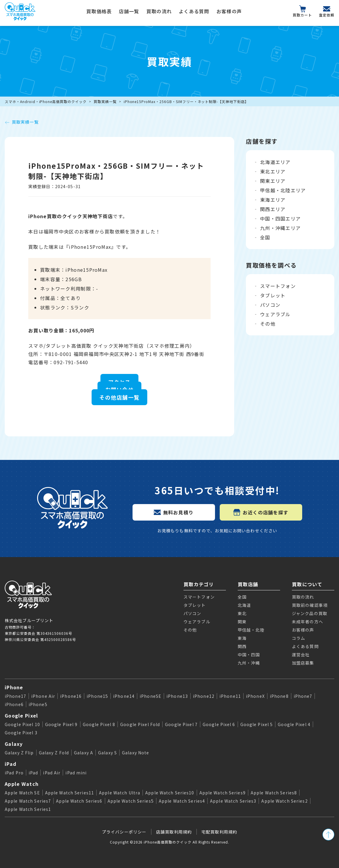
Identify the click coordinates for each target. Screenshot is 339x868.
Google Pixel (21, 715)
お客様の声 (229, 11)
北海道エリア (275, 162)
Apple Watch (22, 784)
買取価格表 (99, 11)
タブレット (273, 295)
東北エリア (273, 171)
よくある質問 (194, 11)
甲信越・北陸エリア (283, 190)
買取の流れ (159, 11)
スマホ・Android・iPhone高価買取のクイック (46, 101)
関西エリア (273, 209)
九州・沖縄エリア (280, 228)
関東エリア (273, 181)
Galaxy (14, 744)
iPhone (14, 687)
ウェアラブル (275, 314)
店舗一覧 (129, 11)
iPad (11, 764)
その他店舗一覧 (119, 397)
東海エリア (273, 200)
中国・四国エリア (280, 218)
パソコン (270, 305)
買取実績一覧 (105, 101)
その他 (268, 324)
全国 (265, 237)
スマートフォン (278, 286)
